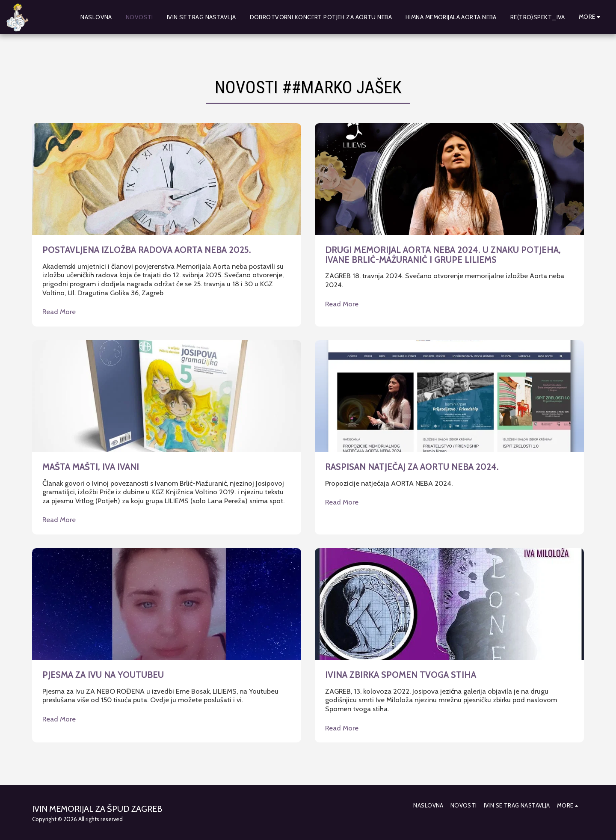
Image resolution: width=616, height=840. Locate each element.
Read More (59, 312)
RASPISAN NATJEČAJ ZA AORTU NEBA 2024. (412, 467)
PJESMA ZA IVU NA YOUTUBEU (103, 675)
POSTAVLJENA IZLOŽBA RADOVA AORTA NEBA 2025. (147, 250)
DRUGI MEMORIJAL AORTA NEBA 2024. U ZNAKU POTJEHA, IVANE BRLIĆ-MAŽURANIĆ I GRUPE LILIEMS (443, 255)
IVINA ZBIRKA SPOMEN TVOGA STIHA (401, 675)
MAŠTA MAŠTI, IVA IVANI (91, 467)
